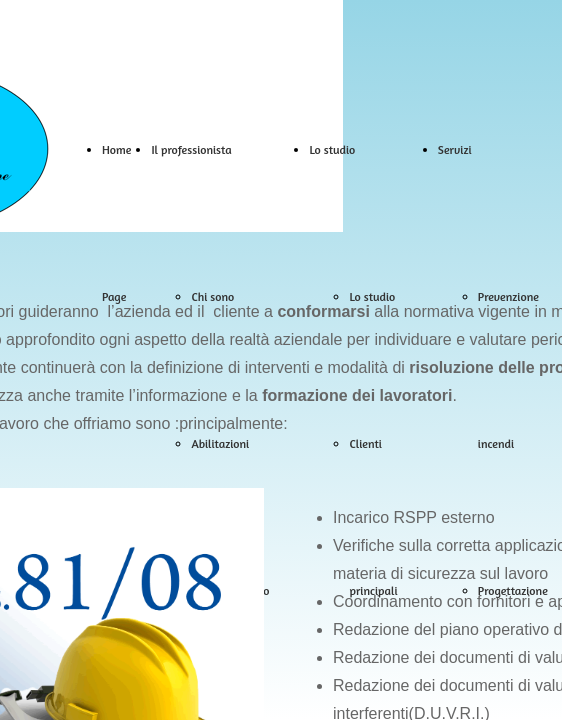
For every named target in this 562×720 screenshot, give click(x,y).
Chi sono (212, 296)
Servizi (455, 149)
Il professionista (191, 149)
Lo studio (332, 149)
